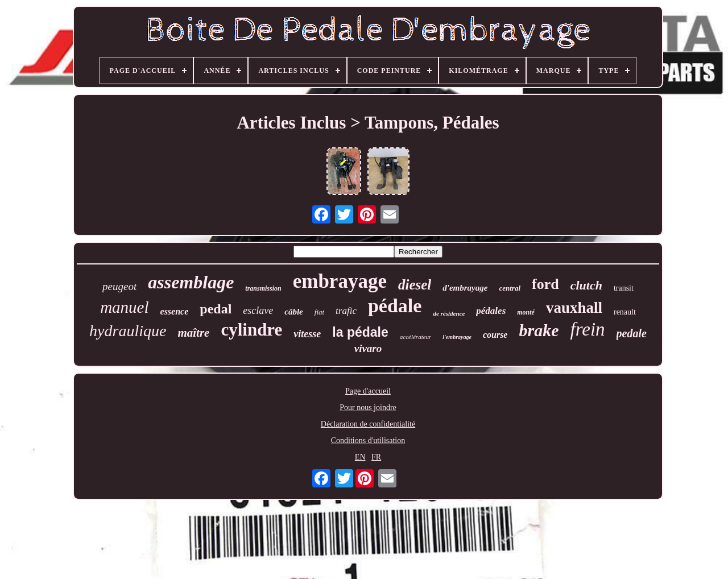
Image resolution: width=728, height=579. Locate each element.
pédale (395, 306)
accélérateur (416, 337)
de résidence (449, 313)
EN (360, 457)
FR (376, 457)
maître (193, 333)
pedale (632, 333)
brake (539, 330)
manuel (124, 307)
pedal (216, 309)
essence (175, 311)
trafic (346, 311)
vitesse (307, 334)
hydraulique (128, 331)
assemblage (191, 282)
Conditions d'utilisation (368, 441)
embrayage (340, 281)
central (510, 288)
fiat (319, 312)
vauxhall (574, 308)
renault (625, 312)
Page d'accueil (368, 391)
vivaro (368, 348)
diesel (415, 285)
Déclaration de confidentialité (368, 424)
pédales (491, 311)
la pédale (360, 332)
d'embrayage (465, 288)
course (495, 335)
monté (526, 312)
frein (587, 329)
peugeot (119, 286)
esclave (258, 311)
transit (624, 288)
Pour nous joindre (368, 408)
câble (293, 312)
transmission (263, 288)
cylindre (251, 330)
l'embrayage (457, 337)
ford (545, 284)
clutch (586, 285)
